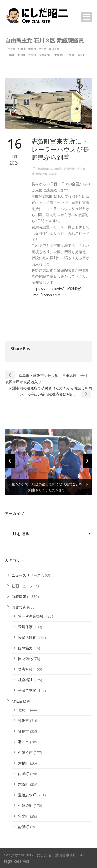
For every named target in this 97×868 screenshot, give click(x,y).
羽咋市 (24, 742)
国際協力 (25, 648)
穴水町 (24, 816)
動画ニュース (23, 586)
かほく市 (25, 752)
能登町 (24, 827)
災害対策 (69, 169)
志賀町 (53, 174)
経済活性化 (27, 637)
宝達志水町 (27, 795)
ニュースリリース (26, 575)
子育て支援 (27, 690)
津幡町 (24, 763)
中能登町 (25, 806)
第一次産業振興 (31, 616)
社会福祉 (25, 680)
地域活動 (42, 174)
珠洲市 (24, 721)
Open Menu (86, 17)
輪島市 (24, 731)
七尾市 (24, 710)
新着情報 (43, 169)
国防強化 (25, 659)
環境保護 (25, 627)
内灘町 (24, 774)
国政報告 (56, 169)
